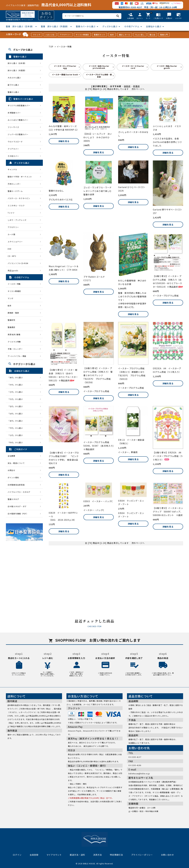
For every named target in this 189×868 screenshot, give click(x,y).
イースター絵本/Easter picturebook (99, 67)
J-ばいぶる (50, 35)
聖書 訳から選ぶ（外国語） (55, 26)
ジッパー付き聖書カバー (18, 134)
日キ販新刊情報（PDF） (18, 514)
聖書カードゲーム (15, 191)
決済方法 (98, 855)
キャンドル (12, 169)
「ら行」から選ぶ (16, 435)
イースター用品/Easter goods (167, 67)
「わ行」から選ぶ (16, 442)
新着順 (136, 86)
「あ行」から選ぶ (16, 377)
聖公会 (152, 35)
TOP (51, 47)
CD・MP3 (12, 256)
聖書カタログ (13, 499)
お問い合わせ (167, 855)
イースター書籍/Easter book (65, 74)
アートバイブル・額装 (17, 356)
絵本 (112, 35)
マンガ (10, 298)
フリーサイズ (13, 127)
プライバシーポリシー (142, 855)
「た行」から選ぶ (16, 399)
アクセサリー (65, 35)
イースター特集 (64, 47)
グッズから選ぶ (110, 26)
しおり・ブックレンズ (17, 220)
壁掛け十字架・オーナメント (20, 177)
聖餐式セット (100, 35)
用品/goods (13, 270)
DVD (10, 249)
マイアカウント (54, 855)
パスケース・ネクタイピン (19, 198)
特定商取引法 (116, 855)
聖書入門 (164, 35)
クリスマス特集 (14, 342)
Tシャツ (11, 213)
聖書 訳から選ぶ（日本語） (20, 26)
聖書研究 (11, 320)
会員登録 (34, 855)
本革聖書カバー (14, 113)
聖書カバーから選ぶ (86, 26)
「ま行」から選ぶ (16, 421)
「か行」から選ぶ (16, 385)
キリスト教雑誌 (82, 35)
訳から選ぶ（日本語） (17, 63)
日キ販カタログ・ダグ (17, 506)
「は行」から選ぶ (16, 414)
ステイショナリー (15, 242)
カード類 (11, 234)
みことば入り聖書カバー (18, 120)
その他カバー (13, 156)
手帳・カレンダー (15, 349)
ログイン (17, 855)
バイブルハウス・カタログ (19, 492)
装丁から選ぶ (13, 85)
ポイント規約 (13, 477)
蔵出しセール (125, 35)
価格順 (127, 86)
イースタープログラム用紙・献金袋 (99, 76)
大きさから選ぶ (14, 78)
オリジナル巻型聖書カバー (19, 105)
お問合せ (11, 470)
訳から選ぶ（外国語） (17, 70)
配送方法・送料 (77, 855)
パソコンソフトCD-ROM (18, 263)
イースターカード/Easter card (133, 67)
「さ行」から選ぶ (16, 392)
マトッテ (37, 35)
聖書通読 (11, 327)
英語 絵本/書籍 (14, 334)
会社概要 (11, 456)
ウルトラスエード (15, 142)
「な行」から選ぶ (16, 406)
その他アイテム (132, 26)
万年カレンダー (14, 184)
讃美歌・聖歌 (13, 313)
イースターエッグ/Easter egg (65, 67)
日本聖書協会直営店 (16, 485)
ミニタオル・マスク (16, 205)
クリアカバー (13, 149)
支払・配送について (16, 463)
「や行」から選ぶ (16, 428)
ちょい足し (140, 35)
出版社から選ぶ (154, 26)
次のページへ (138, 89)
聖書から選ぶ (13, 92)
